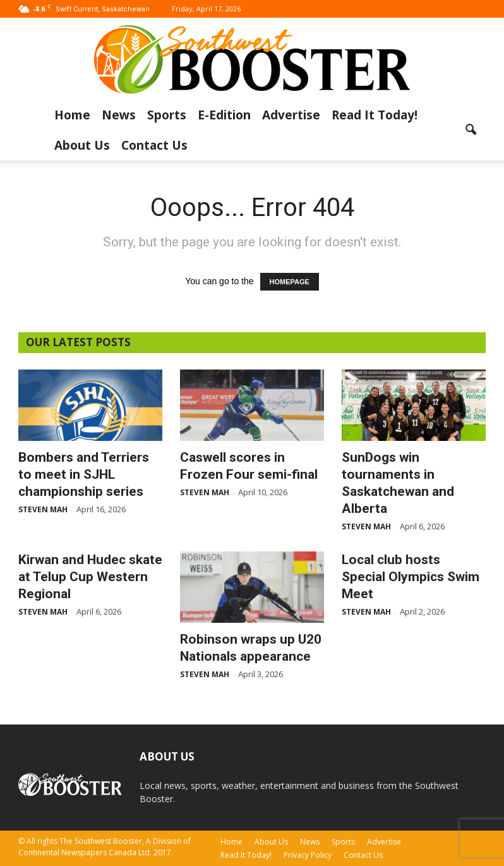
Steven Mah (43, 509)
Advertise (291, 115)
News (119, 115)
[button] (471, 130)
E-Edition (224, 115)
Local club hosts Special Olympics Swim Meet (411, 577)
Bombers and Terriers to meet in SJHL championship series (84, 474)
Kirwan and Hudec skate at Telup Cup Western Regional (90, 577)
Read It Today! (375, 115)
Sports (167, 115)
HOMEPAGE (290, 282)
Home (72, 115)
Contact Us (154, 145)
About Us (82, 145)
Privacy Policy (308, 855)
